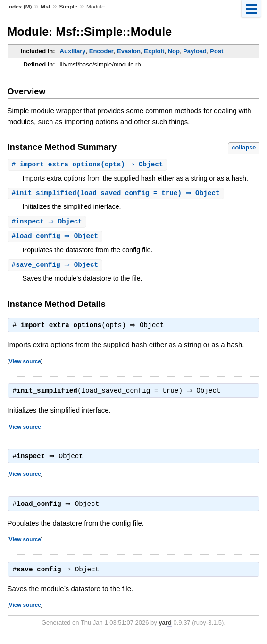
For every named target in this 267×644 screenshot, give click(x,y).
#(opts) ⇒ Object (89, 165)
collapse (244, 147)
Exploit (154, 51)
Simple (68, 7)
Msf (45, 7)
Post (217, 51)
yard (165, 630)
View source (25, 364)
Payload (195, 51)
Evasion (129, 51)
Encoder (101, 51)
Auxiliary (73, 51)
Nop (174, 51)
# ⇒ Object (48, 223)
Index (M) (20, 7)
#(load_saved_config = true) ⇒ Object (117, 194)
